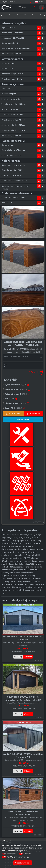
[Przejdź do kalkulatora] (39, 28)
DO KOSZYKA (13, 414)
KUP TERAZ (34, 414)
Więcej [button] (18, 657)
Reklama (28, 854)
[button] (7, 15)
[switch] (21, 854)
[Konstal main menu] (22, 7)
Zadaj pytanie (23, 419)
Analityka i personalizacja (18, 857)
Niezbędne (12, 854)
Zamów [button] (28, 657)
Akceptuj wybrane (23, 863)
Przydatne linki (7, 2)
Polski (39, 2)
